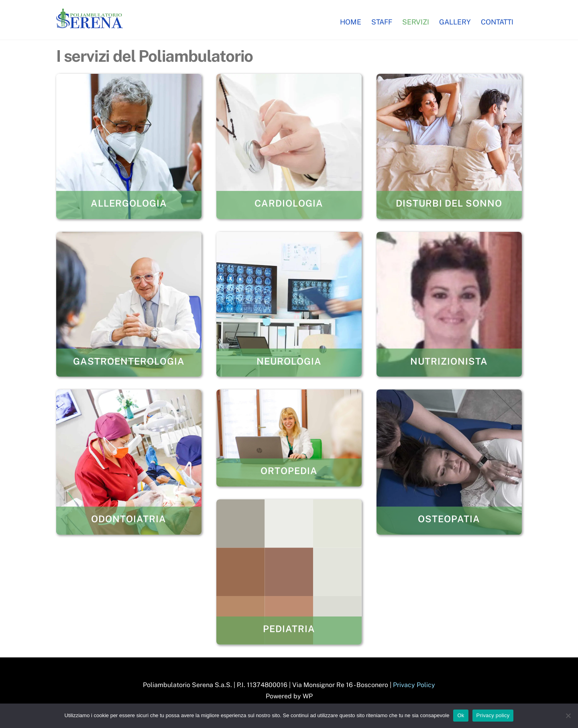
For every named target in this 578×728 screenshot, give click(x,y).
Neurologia (289, 361)
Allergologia (129, 203)
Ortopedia (289, 471)
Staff (382, 22)
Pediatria (289, 629)
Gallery (455, 22)
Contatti (497, 22)
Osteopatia (449, 519)
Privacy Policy (414, 685)
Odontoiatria (129, 519)
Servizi (416, 22)
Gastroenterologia (129, 361)
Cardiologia (289, 203)
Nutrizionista (449, 361)
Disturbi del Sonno (449, 203)
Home (351, 22)
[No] (568, 716)
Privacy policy (493, 715)
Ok (461, 715)
